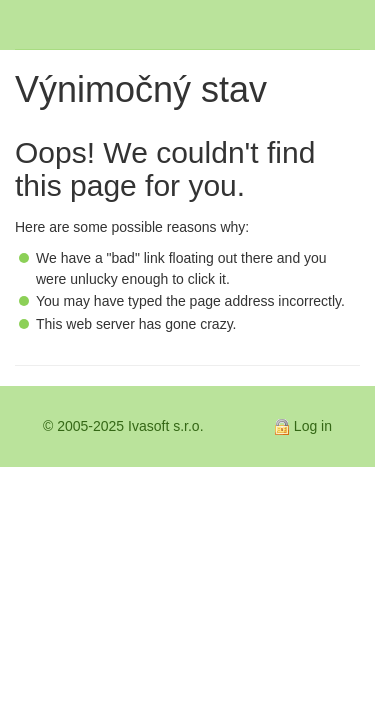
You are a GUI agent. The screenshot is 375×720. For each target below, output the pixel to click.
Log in (313, 426)
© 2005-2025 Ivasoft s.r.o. (123, 426)
